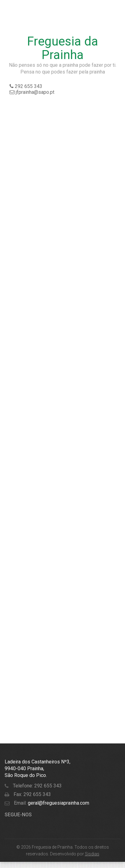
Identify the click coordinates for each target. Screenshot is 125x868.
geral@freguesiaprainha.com (58, 803)
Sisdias (92, 854)
